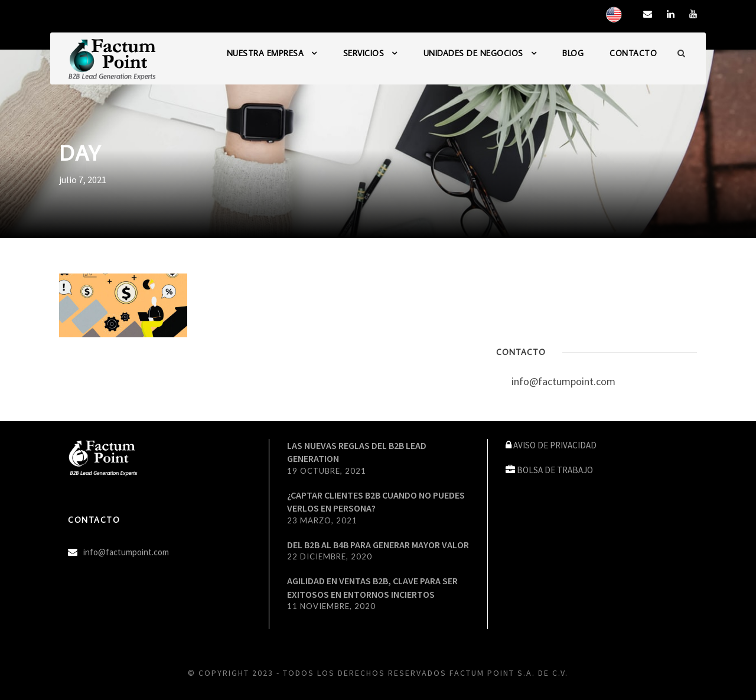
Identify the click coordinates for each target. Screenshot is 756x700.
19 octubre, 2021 (327, 471)
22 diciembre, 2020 (330, 556)
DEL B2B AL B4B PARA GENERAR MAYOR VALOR (378, 545)
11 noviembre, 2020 (331, 606)
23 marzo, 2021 (322, 520)
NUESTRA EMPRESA (265, 53)
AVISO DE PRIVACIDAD (555, 445)
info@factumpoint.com (563, 381)
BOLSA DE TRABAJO (555, 470)
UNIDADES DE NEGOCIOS (473, 53)
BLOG (573, 53)
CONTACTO (633, 53)
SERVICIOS (364, 53)
